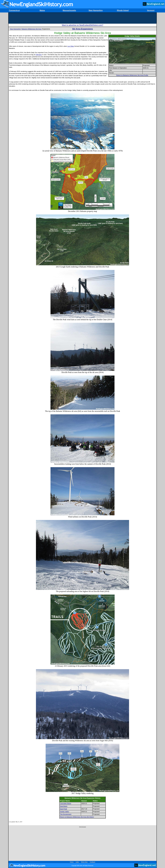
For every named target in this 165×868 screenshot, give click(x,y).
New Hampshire (96, 10)
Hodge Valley (64, 812)
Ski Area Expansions (82, 29)
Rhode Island (123, 10)
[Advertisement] (82, 18)
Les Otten (71, 46)
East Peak (63, 809)
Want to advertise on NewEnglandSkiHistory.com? (82, 25)
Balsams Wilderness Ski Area (31, 29)
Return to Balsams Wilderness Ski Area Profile (132, 75)
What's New (84, 862)
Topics (72, 862)
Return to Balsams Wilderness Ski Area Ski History (77, 817)
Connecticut (14, 10)
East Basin (64, 806)
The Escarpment (66, 814)
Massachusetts (69, 10)
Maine (42, 10)
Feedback (93, 862)
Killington (39, 55)
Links (77, 862)
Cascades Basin (66, 803)
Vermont (151, 10)
